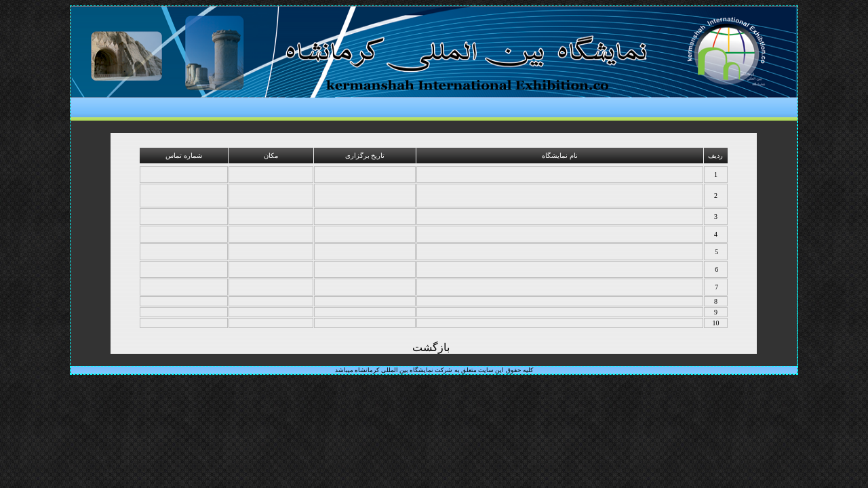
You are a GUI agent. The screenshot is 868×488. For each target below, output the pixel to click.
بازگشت (431, 347)
